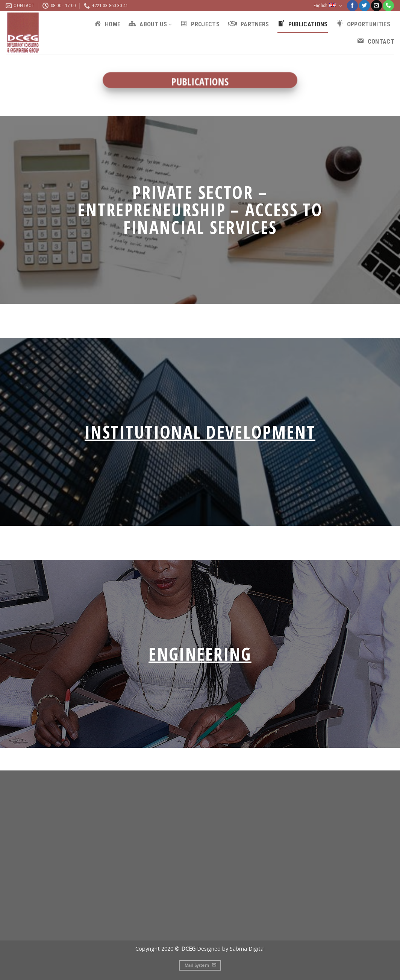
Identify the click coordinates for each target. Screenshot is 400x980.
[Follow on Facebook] (352, 6)
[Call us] (388, 6)
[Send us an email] (377, 6)
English (328, 6)
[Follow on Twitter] (364, 6)
